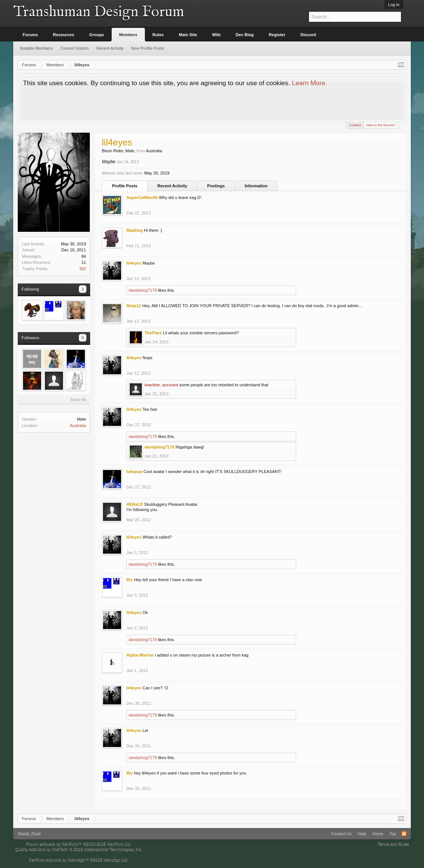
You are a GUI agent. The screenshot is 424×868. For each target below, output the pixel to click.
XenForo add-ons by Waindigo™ (59, 860)
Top (393, 834)
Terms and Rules (393, 844)
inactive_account (161, 385)
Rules (158, 35)
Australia (78, 426)
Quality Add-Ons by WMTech (79, 849)
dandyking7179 (143, 290)
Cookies (355, 125)
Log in (394, 5)
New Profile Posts (148, 48)
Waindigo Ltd (115, 860)
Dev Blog (245, 35)
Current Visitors (75, 48)
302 (83, 269)
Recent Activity (172, 186)
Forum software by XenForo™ (79, 844)
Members (128, 35)
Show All (78, 400)
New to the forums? (381, 125)
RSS (404, 834)
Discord (308, 35)
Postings (216, 186)
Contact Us (341, 834)
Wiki (216, 35)
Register (277, 35)
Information (256, 186)
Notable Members (36, 48)
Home (378, 834)
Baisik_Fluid (29, 834)
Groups (97, 35)
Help (362, 834)
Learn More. (310, 83)
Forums (30, 35)
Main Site (188, 35)
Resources (63, 35)
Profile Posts (125, 186)
